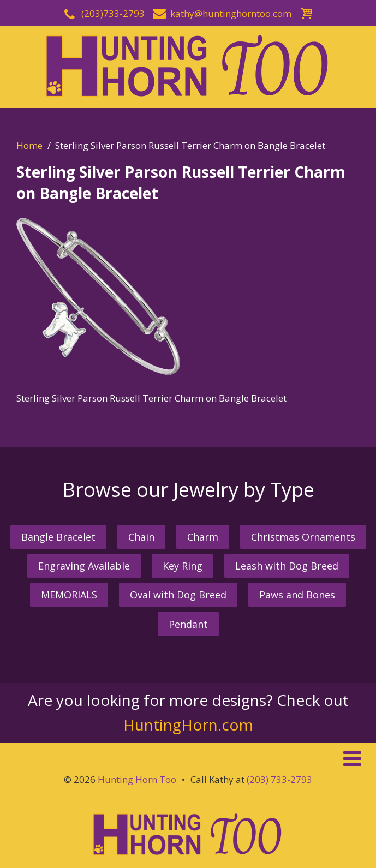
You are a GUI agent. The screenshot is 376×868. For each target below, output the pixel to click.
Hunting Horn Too (137, 779)
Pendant (188, 624)
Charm (203, 537)
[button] (188, 759)
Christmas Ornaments (303, 537)
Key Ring (183, 566)
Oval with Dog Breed (178, 595)
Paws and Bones (297, 595)
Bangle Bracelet (58, 537)
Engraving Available (84, 566)
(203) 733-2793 (279, 779)
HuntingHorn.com (188, 725)
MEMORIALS (69, 595)
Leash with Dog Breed (287, 566)
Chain (141, 537)
